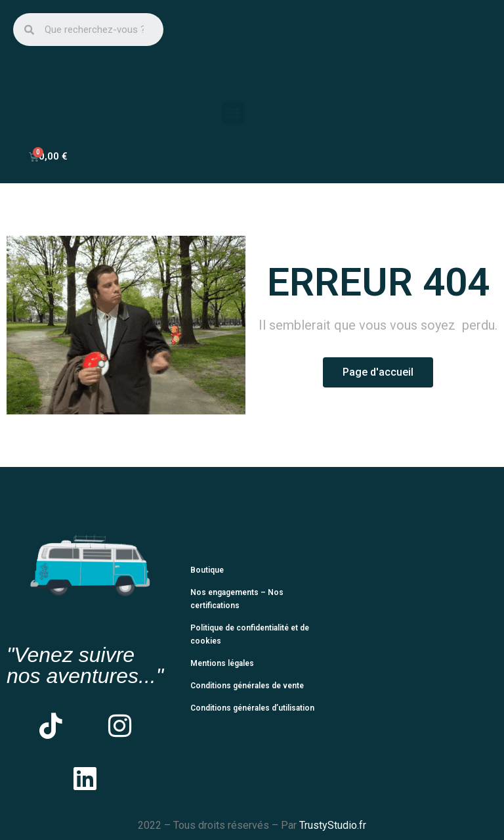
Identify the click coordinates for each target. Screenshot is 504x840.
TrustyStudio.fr (333, 825)
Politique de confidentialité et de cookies (250, 634)
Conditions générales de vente (247, 686)
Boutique (207, 570)
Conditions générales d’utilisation (252, 708)
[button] (233, 113)
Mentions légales (222, 663)
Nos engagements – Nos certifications (237, 599)
